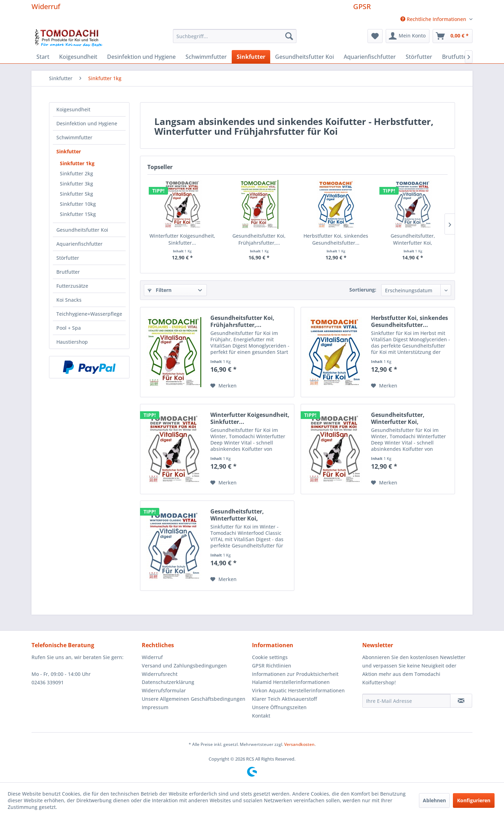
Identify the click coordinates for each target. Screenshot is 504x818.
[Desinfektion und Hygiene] (141, 57)
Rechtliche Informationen (434, 19)
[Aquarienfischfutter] (370, 57)
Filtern (160, 290)
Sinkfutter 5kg (76, 194)
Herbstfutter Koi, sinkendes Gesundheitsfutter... (336, 239)
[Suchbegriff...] (235, 36)
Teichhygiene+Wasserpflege (89, 314)
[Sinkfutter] (251, 57)
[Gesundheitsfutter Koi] (304, 57)
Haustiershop (72, 342)
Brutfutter (68, 272)
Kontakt (261, 716)
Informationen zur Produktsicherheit (295, 674)
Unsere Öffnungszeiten (279, 707)
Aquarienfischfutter (79, 244)
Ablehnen (434, 800)
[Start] (43, 57)
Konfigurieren (474, 800)
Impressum (155, 707)
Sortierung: (363, 290)
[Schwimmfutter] (206, 57)
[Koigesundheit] (78, 57)
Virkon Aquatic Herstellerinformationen (298, 690)
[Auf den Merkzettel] (223, 386)
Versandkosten (299, 744)
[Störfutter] (419, 57)
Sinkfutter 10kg (78, 204)
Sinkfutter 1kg (77, 163)
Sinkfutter (69, 151)
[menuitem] (434, 19)
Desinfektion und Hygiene (87, 123)
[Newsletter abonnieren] (461, 701)
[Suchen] (289, 36)
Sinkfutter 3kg (76, 184)
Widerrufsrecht (160, 674)
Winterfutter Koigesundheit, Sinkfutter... (182, 239)
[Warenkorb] (453, 36)
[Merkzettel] (375, 36)
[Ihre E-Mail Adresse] (406, 701)
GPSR (362, 6)
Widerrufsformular (164, 690)
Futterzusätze (72, 286)
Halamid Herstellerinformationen (291, 682)
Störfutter (68, 258)
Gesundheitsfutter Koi (82, 230)
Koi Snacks (69, 300)
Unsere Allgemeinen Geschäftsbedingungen (194, 699)
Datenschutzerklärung (168, 682)
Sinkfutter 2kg (76, 173)
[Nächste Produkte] (450, 224)
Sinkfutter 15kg (78, 214)
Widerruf (46, 6)
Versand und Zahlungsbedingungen (184, 666)
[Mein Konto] (408, 36)
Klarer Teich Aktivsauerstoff (285, 699)
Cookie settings (270, 657)
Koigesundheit (73, 109)
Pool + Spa (69, 328)
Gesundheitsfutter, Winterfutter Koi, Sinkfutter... (413, 239)
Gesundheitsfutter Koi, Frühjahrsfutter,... (259, 239)
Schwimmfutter (74, 137)
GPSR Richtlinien (272, 666)
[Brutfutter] (456, 57)
